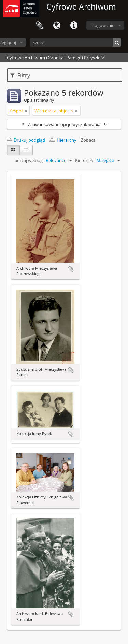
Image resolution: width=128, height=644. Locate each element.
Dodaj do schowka (71, 269)
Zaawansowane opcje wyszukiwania (64, 124)
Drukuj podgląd (26, 140)
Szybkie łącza (74, 26)
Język (57, 26)
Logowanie (103, 25)
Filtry (20, 75)
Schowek (40, 26)
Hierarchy (63, 140)
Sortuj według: (29, 160)
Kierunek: (85, 160)
